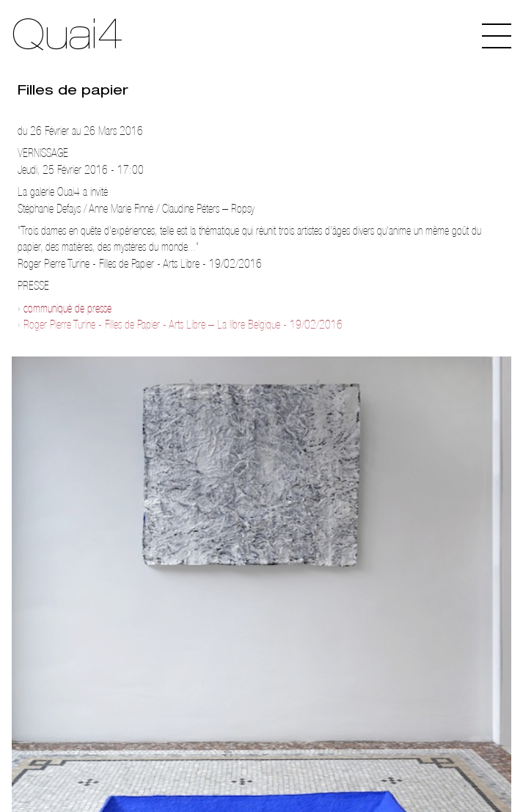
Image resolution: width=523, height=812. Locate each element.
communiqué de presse (67, 308)
